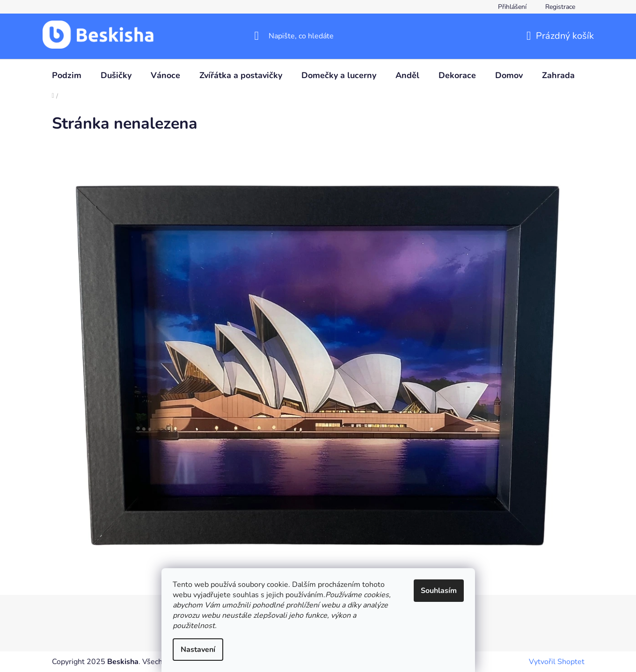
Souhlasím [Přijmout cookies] (439, 591)
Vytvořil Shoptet (557, 662)
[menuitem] (67, 75)
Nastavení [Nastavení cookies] (198, 650)
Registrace (560, 7)
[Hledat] (318, 36)
